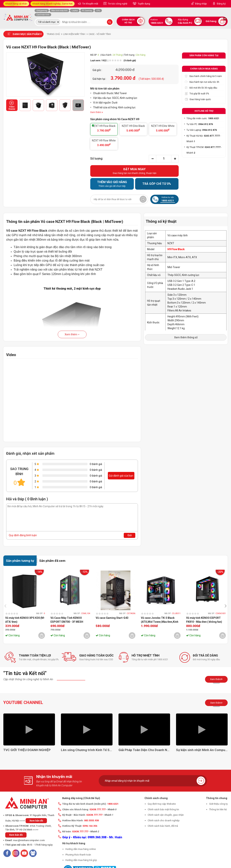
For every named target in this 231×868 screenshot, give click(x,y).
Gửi (130, 535)
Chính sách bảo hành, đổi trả (163, 826)
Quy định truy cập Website (162, 804)
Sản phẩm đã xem (52, 561)
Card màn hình (43, 15)
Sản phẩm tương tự (20, 561)
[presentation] (6, 606)
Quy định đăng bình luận (23, 535)
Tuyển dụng (144, 4)
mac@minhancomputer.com (29, 840)
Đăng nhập (201, 4)
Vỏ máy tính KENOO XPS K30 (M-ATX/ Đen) (25, 620)
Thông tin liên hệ (218, 809)
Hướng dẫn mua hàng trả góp (81, 860)
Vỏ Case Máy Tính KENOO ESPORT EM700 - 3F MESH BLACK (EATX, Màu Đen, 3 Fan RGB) (69, 620)
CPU (98, 11)
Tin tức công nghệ (117, 4)
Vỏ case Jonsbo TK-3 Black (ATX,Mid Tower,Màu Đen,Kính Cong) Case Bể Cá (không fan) (160, 620)
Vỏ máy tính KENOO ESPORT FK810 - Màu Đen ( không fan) (204, 620)
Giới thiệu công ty (218, 804)
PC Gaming (87, 11)
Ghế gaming (42, 11)
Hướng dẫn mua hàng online (81, 849)
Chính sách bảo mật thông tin (163, 809)
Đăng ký (221, 4)
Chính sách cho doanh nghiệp (164, 820)
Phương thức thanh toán (78, 855)
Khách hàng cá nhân (16, 4)
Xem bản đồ (36, 821)
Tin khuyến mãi (90, 4)
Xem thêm (72, 334)
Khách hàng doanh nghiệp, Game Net (53, 4)
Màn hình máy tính (59, 11)
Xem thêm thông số (186, 337)
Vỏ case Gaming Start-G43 (112, 618)
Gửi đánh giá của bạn (121, 476)
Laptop (75, 11)
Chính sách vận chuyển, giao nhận (166, 815)
